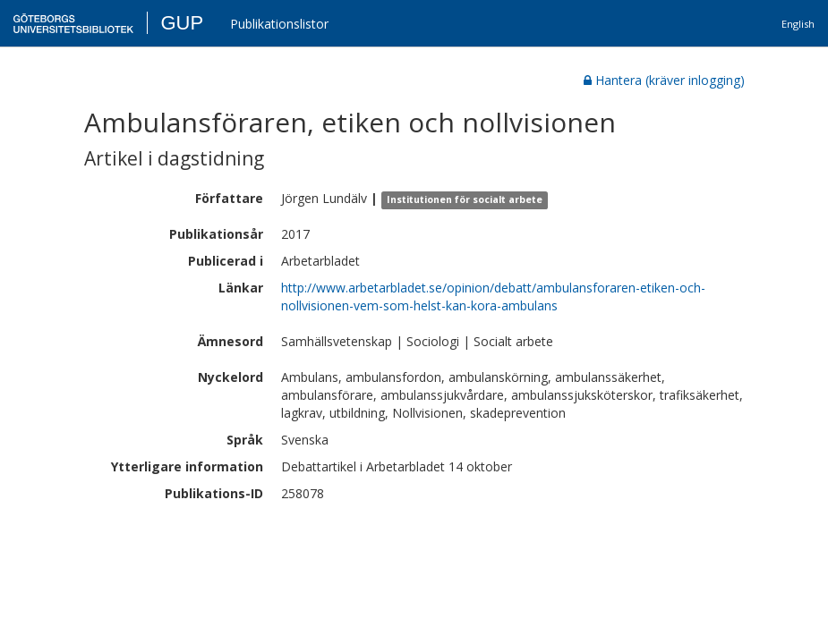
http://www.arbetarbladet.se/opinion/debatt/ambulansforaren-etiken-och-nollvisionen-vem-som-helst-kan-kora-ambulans (493, 297)
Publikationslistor (279, 24)
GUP (182, 23)
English (798, 24)
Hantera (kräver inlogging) (664, 80)
